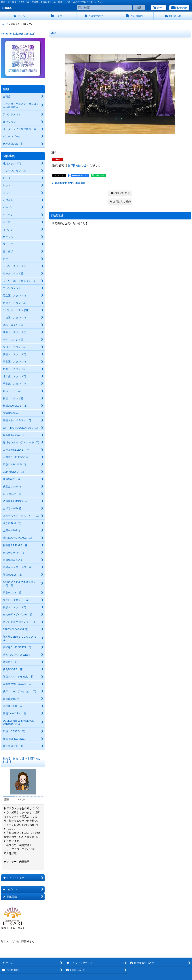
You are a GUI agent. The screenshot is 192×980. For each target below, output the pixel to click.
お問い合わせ (77, 165)
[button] (120, 201)
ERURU (7, 8)
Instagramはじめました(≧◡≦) (18, 34)
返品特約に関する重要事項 (69, 183)
